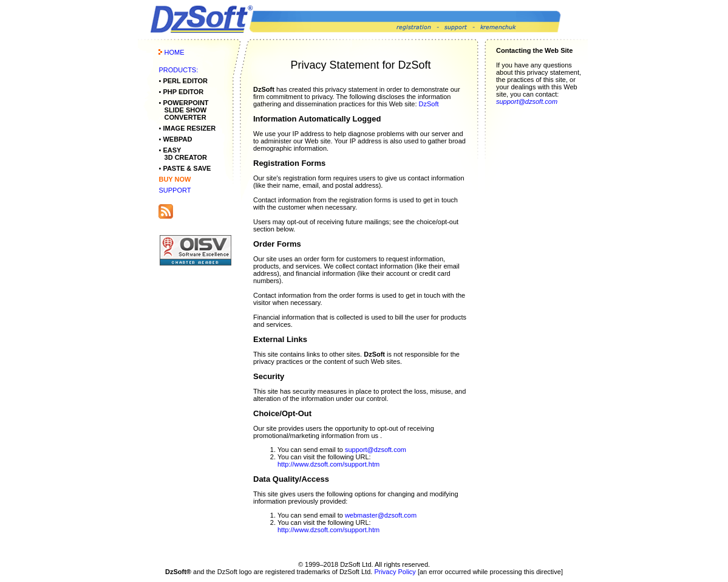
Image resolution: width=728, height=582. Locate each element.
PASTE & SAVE (187, 168)
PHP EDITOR (183, 92)
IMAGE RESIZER (189, 128)
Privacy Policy (395, 572)
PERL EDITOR (185, 81)
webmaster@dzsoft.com (381, 515)
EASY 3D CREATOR (183, 154)
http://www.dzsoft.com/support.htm (328, 464)
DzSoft (429, 104)
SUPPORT (175, 190)
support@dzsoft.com (376, 450)
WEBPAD (177, 139)
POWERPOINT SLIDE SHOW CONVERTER (183, 110)
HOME (175, 52)
